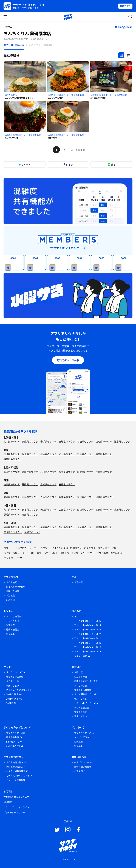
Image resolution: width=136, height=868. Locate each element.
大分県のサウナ (85, 527)
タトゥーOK (28, 553)
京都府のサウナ (30, 497)
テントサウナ (87, 553)
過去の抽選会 (13, 630)
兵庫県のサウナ (67, 497)
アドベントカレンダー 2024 (88, 625)
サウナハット (13, 681)
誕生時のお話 (13, 737)
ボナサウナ (90, 548)
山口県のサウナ (85, 509)
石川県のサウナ (48, 472)
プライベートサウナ (14, 558)
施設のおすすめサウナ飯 (86, 681)
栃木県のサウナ (30, 454)
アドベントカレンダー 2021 (88, 638)
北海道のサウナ (12, 441)
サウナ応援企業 (82, 708)
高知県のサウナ (30, 514)
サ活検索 (10, 595)
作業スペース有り (69, 553)
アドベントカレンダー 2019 (88, 647)
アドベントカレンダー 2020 (88, 643)
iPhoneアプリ (13, 742)
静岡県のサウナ (30, 484)
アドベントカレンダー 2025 (88, 621)
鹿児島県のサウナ (13, 532)
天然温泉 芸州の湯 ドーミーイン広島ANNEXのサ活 (68, 95)
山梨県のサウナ (85, 472)
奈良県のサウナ (85, 497)
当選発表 (10, 625)
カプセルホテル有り (47, 553)
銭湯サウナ (76, 548)
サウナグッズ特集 (15, 677)
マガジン (78, 616)
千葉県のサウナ (85, 454)
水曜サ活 (78, 672)
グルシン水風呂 (60, 548)
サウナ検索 (12, 582)
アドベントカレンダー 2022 (88, 634)
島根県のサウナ (30, 509)
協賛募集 (10, 634)
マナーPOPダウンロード (18, 776)
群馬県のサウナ (48, 454)
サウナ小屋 (102, 553)
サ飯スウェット (14, 686)
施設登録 (10, 600)
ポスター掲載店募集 (16, 771)
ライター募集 (81, 656)
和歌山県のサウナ (105, 497)
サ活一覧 (78, 582)
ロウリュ (8, 548)
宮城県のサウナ (67, 441)
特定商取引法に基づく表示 (16, 797)
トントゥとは (13, 621)
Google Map (125, 27)
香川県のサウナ (122, 509)
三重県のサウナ (67, 484)
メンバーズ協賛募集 (16, 780)
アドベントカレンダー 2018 (88, 651)
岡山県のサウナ (48, 509)
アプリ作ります (82, 686)
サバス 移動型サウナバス (86, 694)
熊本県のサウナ (67, 527)
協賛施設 (78, 742)
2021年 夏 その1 (14, 694)
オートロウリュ (42, 548)
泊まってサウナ (82, 716)
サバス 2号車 (80, 699)
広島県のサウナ (67, 509)
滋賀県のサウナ (12, 497)
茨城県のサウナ (12, 454)
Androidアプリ (13, 746)
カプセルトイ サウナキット (87, 703)
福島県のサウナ (122, 441)
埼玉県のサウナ (67, 454)
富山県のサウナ (30, 472)
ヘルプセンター (82, 762)
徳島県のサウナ (104, 509)
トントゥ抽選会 (14, 616)
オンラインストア (15, 672)
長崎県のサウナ (48, 527)
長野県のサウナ (104, 472)
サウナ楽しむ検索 (83, 690)
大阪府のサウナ (48, 497)
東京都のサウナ (104, 454)
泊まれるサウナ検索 (16, 587)
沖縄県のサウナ (32, 532)
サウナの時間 (81, 712)
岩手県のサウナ (48, 441)
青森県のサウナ (30, 441)
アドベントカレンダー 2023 (88, 630)
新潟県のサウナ (12, 472)
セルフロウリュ (23, 548)
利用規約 (8, 802)
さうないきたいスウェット (19, 690)
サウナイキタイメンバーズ (87, 733)
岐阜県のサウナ (12, 484)
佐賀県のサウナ (30, 527)
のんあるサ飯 (81, 677)
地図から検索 (13, 591)
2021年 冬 (11, 703)
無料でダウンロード (68, 360)
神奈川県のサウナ (13, 459)
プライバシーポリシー (14, 813)
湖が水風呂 (116, 553)
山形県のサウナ (104, 441)
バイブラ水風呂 (12, 553)
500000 (80, 150)
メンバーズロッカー (84, 737)
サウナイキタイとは (16, 733)
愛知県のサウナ (48, 484)
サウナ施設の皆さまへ (17, 762)
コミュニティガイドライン (16, 807)
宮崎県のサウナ (104, 527)
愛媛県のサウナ (12, 514)
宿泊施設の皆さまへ (16, 767)
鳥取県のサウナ (12, 509)
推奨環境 (8, 791)
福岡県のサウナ (12, 527)
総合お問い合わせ (83, 767)
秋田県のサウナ (85, 441)
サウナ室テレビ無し (108, 548)
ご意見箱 (78, 771)
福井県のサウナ (67, 472)
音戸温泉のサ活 (11, 95)
